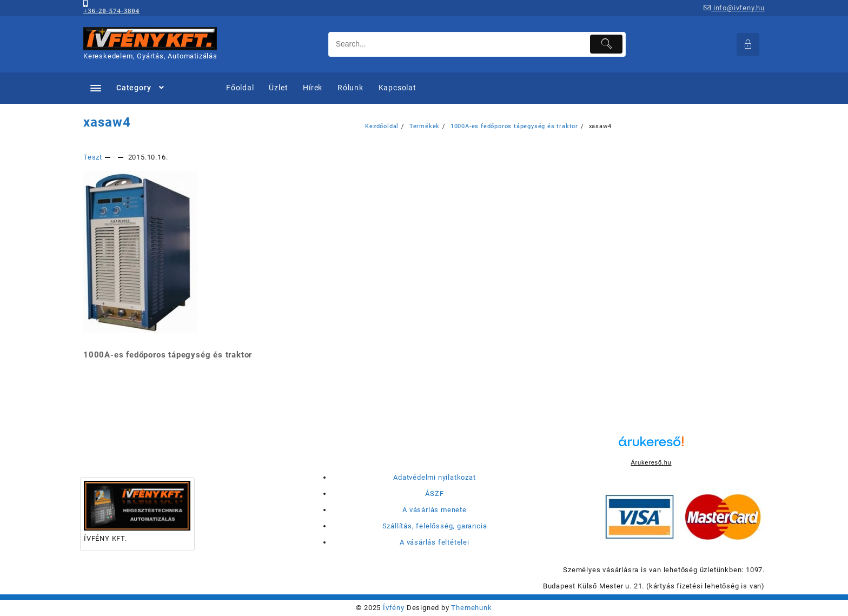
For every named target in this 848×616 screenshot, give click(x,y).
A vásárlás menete (435, 510)
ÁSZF (434, 494)
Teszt (93, 157)
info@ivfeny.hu (734, 8)
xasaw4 (107, 122)
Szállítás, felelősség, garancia (435, 526)
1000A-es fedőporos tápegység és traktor (168, 355)
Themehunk (471, 608)
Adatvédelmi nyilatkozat (434, 477)
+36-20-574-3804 (111, 11)
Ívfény (394, 608)
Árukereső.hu (651, 462)
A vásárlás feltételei (435, 542)
